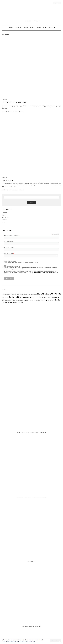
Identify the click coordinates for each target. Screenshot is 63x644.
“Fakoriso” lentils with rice (15, 102)
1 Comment (21, 190)
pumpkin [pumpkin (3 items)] (25, 300)
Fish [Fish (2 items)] (16, 297)
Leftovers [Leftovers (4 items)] (36, 297)
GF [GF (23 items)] (19, 297)
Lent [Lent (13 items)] (41, 297)
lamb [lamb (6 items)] (31, 297)
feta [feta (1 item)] (14, 297)
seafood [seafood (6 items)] (40, 300)
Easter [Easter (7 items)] (4, 297)
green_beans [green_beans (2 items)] (26, 297)
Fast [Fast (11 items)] (11, 297)
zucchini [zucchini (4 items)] (20, 302)
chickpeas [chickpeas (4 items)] (39, 294)
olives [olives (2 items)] (54, 297)
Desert (4, 215)
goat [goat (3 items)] (22, 297)
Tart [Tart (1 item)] (54, 300)
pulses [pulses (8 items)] (20, 300)
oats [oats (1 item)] (52, 297)
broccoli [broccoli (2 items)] (17, 294)
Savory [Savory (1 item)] (36, 300)
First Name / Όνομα (9, 242)
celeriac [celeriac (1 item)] (29, 294)
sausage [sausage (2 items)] (32, 300)
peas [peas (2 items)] (7, 300)
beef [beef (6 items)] (10, 294)
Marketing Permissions (10, 261)
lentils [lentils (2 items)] (45, 297)
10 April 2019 (5, 178)
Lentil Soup (7, 180)
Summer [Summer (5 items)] (50, 300)
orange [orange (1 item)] (57, 297)
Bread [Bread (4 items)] (13, 294)
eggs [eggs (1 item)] (8, 297)
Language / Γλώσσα (9, 254)
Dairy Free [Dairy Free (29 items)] (55, 294)
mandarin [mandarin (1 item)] (49, 297)
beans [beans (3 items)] (6, 294)
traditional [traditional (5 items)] (11, 302)
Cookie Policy (32, 641)
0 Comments (21, 112)
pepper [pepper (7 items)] (11, 300)
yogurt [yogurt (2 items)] (16, 302)
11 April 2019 (5, 100)
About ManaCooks (47, 28)
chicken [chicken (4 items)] (33, 294)
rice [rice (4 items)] (29, 300)
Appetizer (11, 28)
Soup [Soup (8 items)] (45, 300)
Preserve (33, 28)
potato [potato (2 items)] (16, 300)
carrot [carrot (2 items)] (26, 294)
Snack (39, 28)
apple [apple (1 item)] (3, 294)
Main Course (19, 28)
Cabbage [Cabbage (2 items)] (22, 294)
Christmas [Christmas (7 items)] (46, 294)
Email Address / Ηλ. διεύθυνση (12, 236)
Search (31, 202)
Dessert (26, 28)
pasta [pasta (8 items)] (4, 300)
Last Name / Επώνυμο (9, 247)
